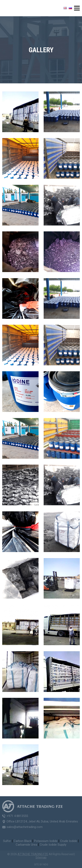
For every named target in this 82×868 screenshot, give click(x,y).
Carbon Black (23, 841)
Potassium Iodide (46, 841)
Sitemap (41, 857)
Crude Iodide (69, 841)
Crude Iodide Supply (53, 845)
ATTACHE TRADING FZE (33, 854)
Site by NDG (41, 865)
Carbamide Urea (26, 845)
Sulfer (7, 841)
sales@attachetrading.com (25, 827)
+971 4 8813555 (17, 816)
